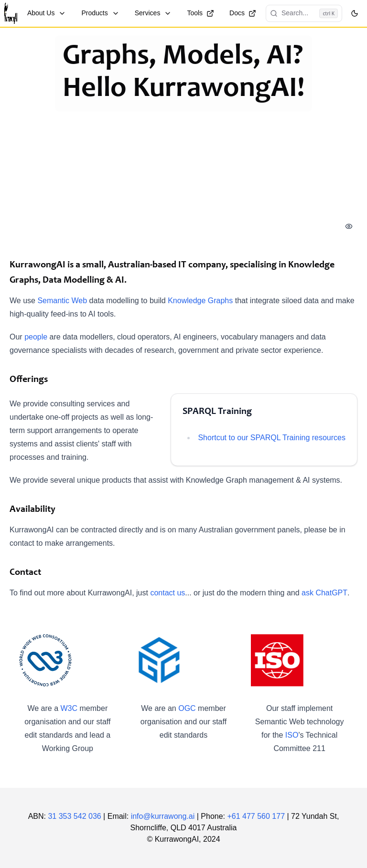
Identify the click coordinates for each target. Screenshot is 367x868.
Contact (25, 573)
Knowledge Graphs (200, 301)
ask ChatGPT (324, 593)
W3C (69, 708)
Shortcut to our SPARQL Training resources (272, 438)
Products (100, 13)
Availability (32, 510)
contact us (167, 593)
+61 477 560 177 (256, 816)
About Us (47, 13)
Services (153, 13)
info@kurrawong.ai (163, 816)
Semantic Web (62, 301)
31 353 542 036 (74, 816)
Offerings (29, 380)
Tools (200, 13)
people (36, 337)
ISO (292, 735)
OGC (187, 708)
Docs (243, 13)
